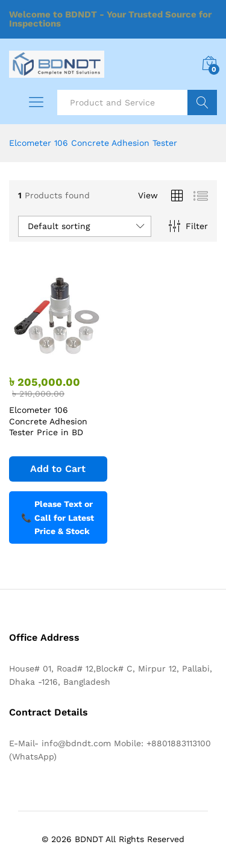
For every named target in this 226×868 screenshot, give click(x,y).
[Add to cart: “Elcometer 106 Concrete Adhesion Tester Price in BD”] (58, 469)
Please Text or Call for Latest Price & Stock (58, 517)
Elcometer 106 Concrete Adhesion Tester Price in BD (48, 421)
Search (202, 102)
